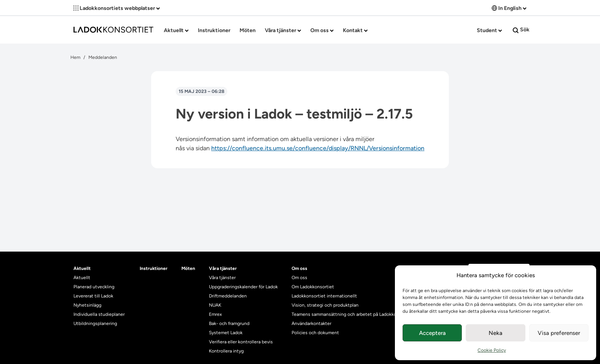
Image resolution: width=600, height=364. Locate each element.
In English (509, 8)
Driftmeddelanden (228, 296)
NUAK (215, 305)
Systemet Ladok (226, 333)
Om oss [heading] (299, 268)
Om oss (322, 30)
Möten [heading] (188, 268)
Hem (75, 57)
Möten (248, 30)
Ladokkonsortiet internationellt (324, 296)
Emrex (215, 314)
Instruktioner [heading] (154, 268)
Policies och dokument (315, 333)
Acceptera (432, 333)
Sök (521, 30)
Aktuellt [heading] (82, 268)
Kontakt (355, 30)
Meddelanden (103, 57)
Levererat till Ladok (93, 296)
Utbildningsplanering (95, 323)
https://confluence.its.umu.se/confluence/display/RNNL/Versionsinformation (318, 148)
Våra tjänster (283, 30)
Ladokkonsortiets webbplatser (117, 8)
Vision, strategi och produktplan (325, 305)
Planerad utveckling (94, 287)
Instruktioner (214, 30)
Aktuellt (176, 30)
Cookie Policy (492, 350)
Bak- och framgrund (229, 323)
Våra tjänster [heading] (223, 268)
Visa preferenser (559, 333)
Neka (496, 333)
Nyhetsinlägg (87, 305)
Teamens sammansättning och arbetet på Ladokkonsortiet (352, 314)
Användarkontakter (311, 323)
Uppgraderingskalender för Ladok (243, 287)
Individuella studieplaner (100, 314)
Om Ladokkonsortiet (313, 287)
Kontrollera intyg (226, 351)
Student (489, 30)
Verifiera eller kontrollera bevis (241, 342)
